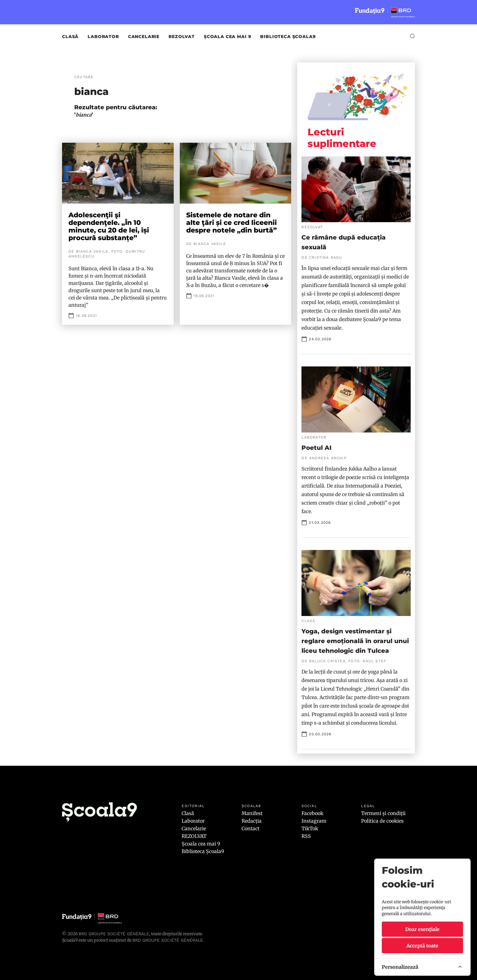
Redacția (252, 821)
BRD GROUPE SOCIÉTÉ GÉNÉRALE (168, 940)
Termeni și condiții (383, 813)
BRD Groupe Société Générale (114, 934)
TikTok (310, 828)
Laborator (103, 37)
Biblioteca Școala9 (288, 37)
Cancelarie (144, 37)
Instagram (314, 821)
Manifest (252, 813)
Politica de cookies (382, 821)
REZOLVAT (182, 37)
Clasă (70, 37)
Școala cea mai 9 (227, 37)
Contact (251, 828)
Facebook (312, 813)
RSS (306, 836)
